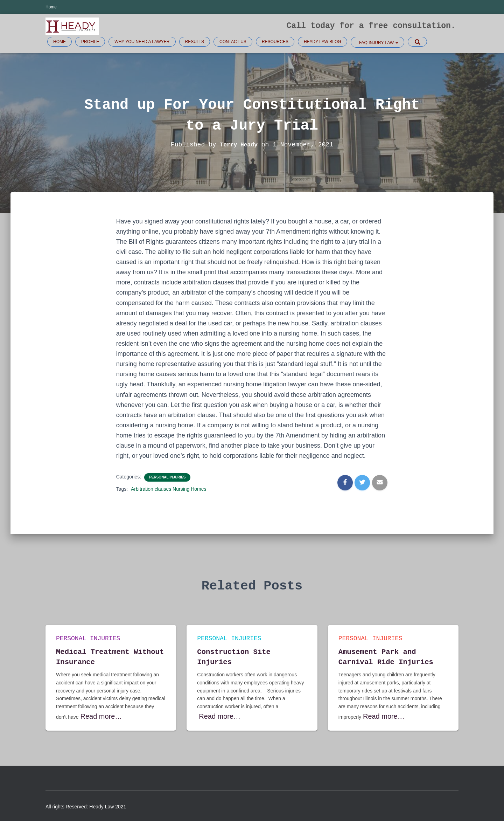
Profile (90, 42)
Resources (275, 42)
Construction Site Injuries (246, 656)
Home (51, 7)
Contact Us (233, 42)
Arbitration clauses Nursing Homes (169, 489)
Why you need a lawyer (142, 42)
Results (195, 42)
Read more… (95, 717)
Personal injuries (167, 477)
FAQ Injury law (378, 43)
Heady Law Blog (323, 42)
